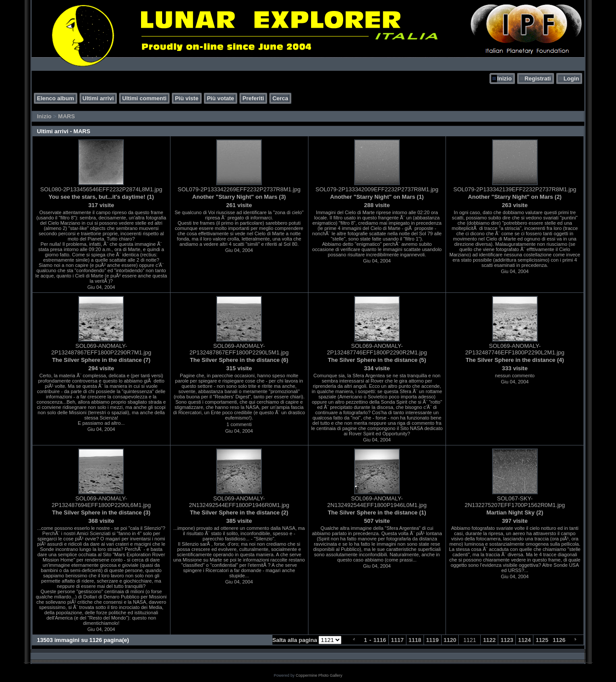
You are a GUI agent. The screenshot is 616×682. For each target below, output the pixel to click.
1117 (397, 640)
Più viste (187, 98)
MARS (66, 116)
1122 (489, 640)
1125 (542, 640)
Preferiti (253, 98)
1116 (380, 640)
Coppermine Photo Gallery (319, 675)
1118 (415, 640)
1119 (433, 640)
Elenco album (56, 98)
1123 (507, 640)
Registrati (538, 78)
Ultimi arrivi (98, 98)
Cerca (280, 98)
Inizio (504, 78)
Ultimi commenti (144, 98)
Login (571, 78)
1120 (450, 640)
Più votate (221, 98)
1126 (559, 640)
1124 (524, 640)
